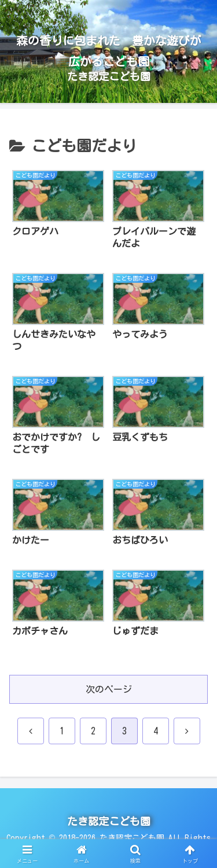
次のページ (109, 688)
